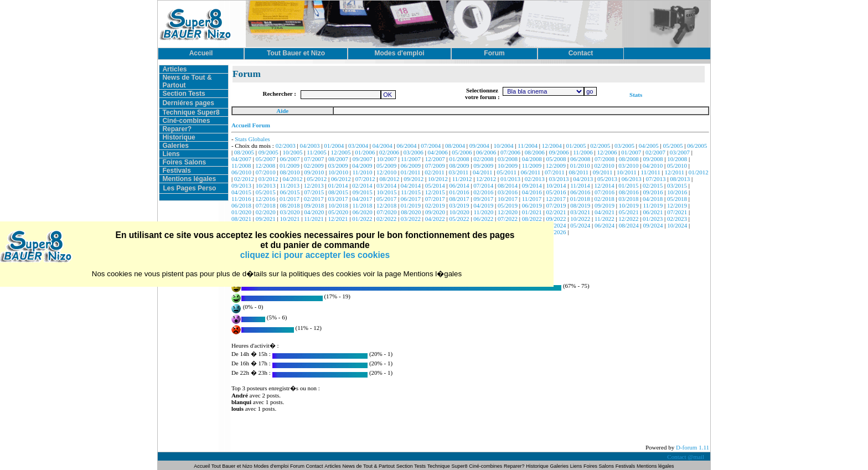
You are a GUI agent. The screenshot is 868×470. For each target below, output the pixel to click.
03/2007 (680, 152)
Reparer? (177, 129)
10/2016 (677, 192)
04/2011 (483, 172)
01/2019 (411, 205)
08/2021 (241, 219)
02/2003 (286, 146)
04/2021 (604, 212)
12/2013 (314, 185)
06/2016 (580, 192)
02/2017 (314, 199)
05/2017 (386, 199)
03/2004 (358, 146)
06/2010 (241, 172)
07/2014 (483, 185)
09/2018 (314, 205)
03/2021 (580, 212)
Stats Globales (252, 139)
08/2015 (338, 192)
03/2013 (559, 179)
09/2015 (363, 192)
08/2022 (532, 219)
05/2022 (459, 219)
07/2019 (556, 205)
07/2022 (508, 219)
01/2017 (290, 199)
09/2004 (479, 146)
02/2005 (600, 146)
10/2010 (338, 172)
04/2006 (438, 152)
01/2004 (334, 146)
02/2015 (653, 185)
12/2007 (435, 159)
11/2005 (317, 152)
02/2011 (435, 172)
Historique (179, 137)
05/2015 (266, 192)
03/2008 (508, 159)
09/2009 (483, 166)
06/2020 (363, 212)
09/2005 (268, 152)
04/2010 (653, 166)
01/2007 (631, 152)
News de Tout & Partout (369, 466)
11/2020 (484, 212)
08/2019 (580, 205)
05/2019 (508, 205)
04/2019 (483, 205)
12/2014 (604, 185)
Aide (282, 111)
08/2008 (629, 159)
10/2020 (459, 212)
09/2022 (556, 219)
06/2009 (411, 166)
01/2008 (459, 159)
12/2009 (556, 166)
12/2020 (508, 212)
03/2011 (459, 172)
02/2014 (362, 185)
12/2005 (341, 152)
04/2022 (435, 219)
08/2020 (411, 212)
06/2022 (483, 219)
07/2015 (314, 192)
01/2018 (580, 199)
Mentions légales (189, 179)
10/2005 (292, 152)
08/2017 (459, 199)
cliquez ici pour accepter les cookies (315, 255)
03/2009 (338, 166)
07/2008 (604, 159)
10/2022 (580, 219)
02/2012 (244, 179)
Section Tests (184, 94)
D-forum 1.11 (693, 447)
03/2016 (508, 192)
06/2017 (411, 199)
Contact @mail (686, 457)
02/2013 (535, 179)
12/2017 (556, 199)
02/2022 (386, 219)
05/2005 (673, 146)
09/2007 (363, 159)
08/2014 (508, 185)
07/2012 (365, 179)
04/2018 (653, 199)
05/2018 (677, 199)
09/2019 (604, 205)
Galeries (175, 146)
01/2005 (576, 146)
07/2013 (655, 179)
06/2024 (604, 225)
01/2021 (532, 212)
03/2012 (268, 179)
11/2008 (241, 166)
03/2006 (414, 152)
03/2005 (624, 146)
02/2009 (314, 166)
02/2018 (604, 199)
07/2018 (266, 205)
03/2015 (677, 185)
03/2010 (628, 166)
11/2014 (580, 185)
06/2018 (241, 205)
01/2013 (510, 179)
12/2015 (435, 192)
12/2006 (607, 152)
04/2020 (314, 212)
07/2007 (314, 159)
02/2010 (604, 166)
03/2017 (338, 199)
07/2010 (266, 172)
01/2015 (628, 185)
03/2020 (290, 212)
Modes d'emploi (272, 466)
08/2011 (578, 172)
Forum (298, 466)
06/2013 (632, 179)
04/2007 (241, 159)
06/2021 (653, 212)
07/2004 (431, 146)
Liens (171, 154)
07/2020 (387, 212)
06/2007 (290, 159)
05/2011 (507, 172)
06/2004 (407, 146)
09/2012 (414, 179)
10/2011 (627, 172)
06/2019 (532, 205)
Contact (315, 466)
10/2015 (387, 192)
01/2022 (362, 219)
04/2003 (309, 146)
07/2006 (510, 152)
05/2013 (607, 179)
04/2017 (362, 199)
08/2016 (629, 192)
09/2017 (483, 199)
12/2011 (674, 172)
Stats (636, 95)
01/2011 (411, 172)
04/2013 (583, 179)
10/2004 (504, 146)
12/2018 (386, 205)
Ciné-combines (186, 121)
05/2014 (435, 185)
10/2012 (438, 179)
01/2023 (653, 219)
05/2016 (556, 192)
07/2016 (604, 192)
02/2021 (556, 212)
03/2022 (411, 219)
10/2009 (508, 166)
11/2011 (650, 172)
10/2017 (508, 199)
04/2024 (556, 225)
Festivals (176, 171)
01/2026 (556, 232)
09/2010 (314, 172)
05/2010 (677, 166)
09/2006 (559, 152)
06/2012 (341, 179)
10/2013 (266, 185)
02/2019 (435, 205)
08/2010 (290, 172)
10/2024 (677, 225)
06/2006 (486, 152)
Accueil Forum (251, 125)
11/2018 (363, 205)
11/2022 (604, 219)
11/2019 (653, 205)
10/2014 (556, 185)
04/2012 (292, 179)
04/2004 (383, 146)
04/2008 (532, 159)
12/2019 (677, 205)
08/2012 (389, 179)
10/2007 (387, 159)
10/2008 (677, 159)
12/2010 (386, 172)
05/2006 (462, 152)
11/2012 (462, 179)
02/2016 (483, 192)
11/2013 (290, 185)
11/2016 (241, 199)
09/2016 (653, 192)
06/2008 (580, 159)
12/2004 (552, 146)
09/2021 (266, 219)
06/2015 (290, 192)
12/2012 (486, 179)
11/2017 (532, 199)
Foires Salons (184, 162)
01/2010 (580, 166)
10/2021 (290, 219)
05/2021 (629, 212)
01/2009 (290, 166)
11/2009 (532, 166)
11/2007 (411, 159)
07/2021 (677, 212)
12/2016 (265, 199)
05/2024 (580, 225)
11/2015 (411, 192)
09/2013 (241, 185)
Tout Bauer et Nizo (232, 466)
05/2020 (338, 212)
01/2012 (699, 172)
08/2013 (680, 179)
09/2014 (532, 185)
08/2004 (455, 146)
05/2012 (317, 179)
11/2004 (528, 146)
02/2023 (677, 219)
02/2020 (266, 212)
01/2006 (365, 152)
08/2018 (290, 205)
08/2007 (338, 159)
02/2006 (389, 152)
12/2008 (265, 166)
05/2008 (556, 159)
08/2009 (459, 166)
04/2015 (241, 192)
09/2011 (603, 172)
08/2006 (535, 152)
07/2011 (555, 172)
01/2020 (241, 212)
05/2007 (266, 159)
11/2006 (583, 152)
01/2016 (459, 192)
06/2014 (459, 185)
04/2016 (532, 192)
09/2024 (653, 225)
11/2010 (363, 172)
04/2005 (649, 146)
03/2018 (628, 199)
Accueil (202, 466)
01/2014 (338, 185)
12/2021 (338, 219)
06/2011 (531, 172)
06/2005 (697, 146)
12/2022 (628, 219)
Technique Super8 (191, 112)
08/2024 (629, 225)
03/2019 (459, 205)
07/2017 (435, 199)
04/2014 (411, 185)
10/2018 (338, 205)
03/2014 (386, 185)
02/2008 (483, 159)
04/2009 (362, 166)
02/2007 (655, 152)
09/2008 (653, 159)
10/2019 (629, 205)
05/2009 (386, 166)
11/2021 (314, 219)
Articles (174, 69)
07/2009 (435, 166)
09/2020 (435, 212)
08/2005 (244, 152)
